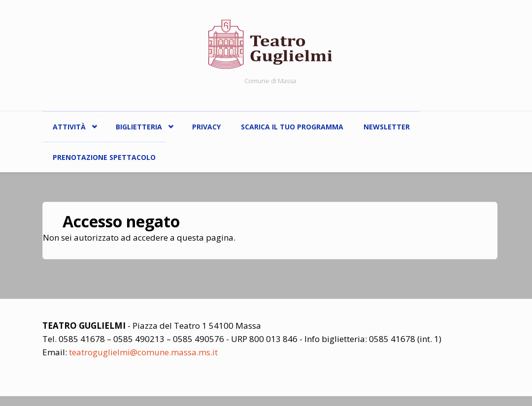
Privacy (206, 127)
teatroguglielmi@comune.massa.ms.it (143, 352)
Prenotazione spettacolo (104, 157)
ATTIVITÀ (71, 124)
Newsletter (387, 127)
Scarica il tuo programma (292, 127)
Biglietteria (141, 124)
